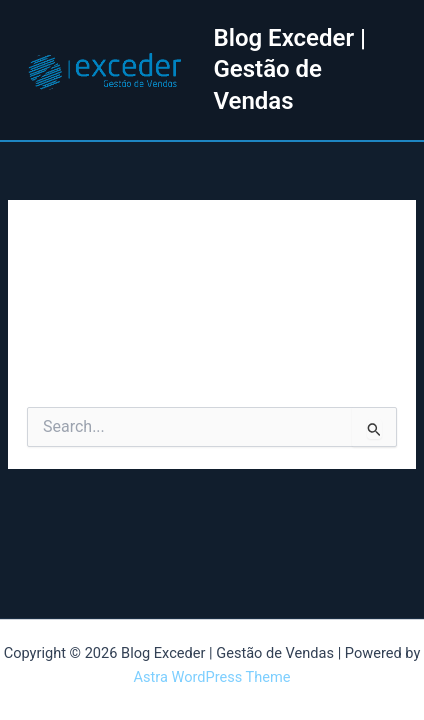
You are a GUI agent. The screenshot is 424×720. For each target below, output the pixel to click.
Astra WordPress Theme (211, 677)
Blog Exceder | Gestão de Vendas (289, 69)
